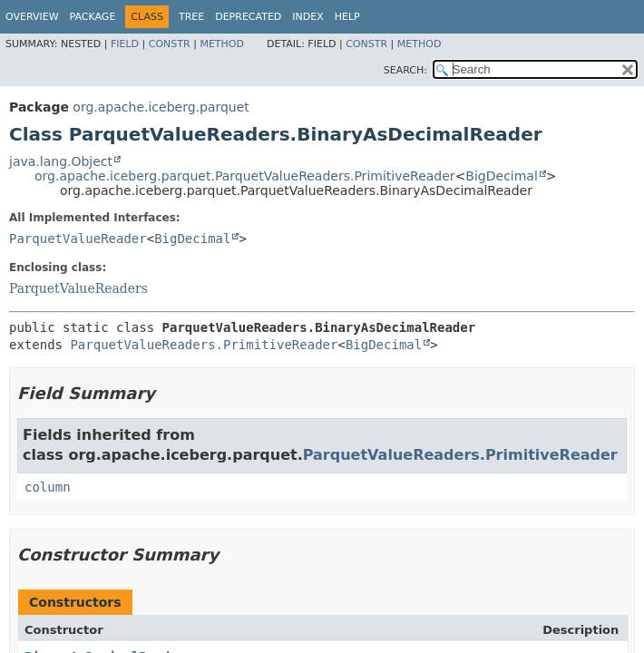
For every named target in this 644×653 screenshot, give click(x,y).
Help (347, 17)
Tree (191, 17)
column (48, 487)
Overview (32, 17)
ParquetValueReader (78, 239)
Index (307, 17)
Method (222, 44)
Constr (170, 44)
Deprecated (248, 17)
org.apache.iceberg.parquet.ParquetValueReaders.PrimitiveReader (245, 176)
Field (125, 44)
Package (93, 17)
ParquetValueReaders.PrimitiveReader (204, 345)
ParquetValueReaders (78, 288)
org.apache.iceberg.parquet (161, 107)
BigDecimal (501, 176)
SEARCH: (405, 70)
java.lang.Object (61, 161)
